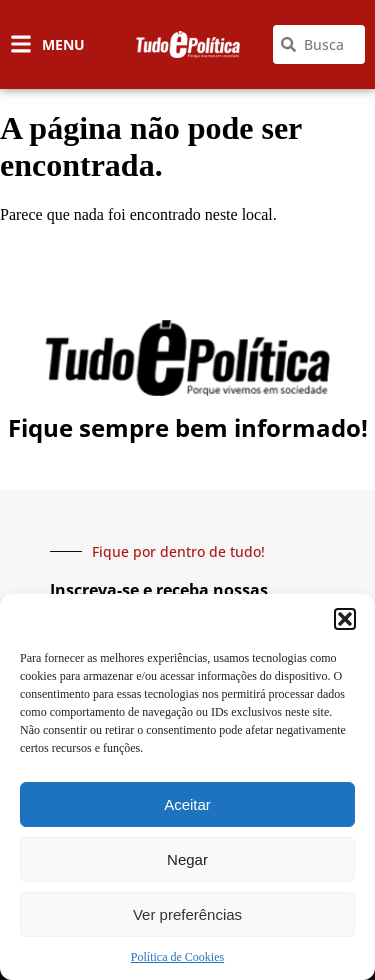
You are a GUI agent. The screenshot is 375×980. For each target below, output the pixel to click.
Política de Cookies (177, 957)
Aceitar (187, 804)
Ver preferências (187, 914)
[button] (345, 619)
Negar (187, 859)
